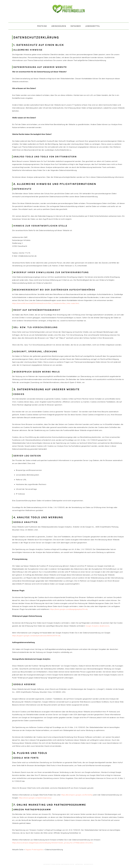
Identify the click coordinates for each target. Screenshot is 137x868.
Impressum (79, 864)
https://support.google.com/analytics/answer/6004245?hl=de (36, 636)
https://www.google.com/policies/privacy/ (35, 798)
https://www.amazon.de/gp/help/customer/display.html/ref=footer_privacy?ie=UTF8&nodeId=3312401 (52, 843)
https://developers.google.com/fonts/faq (77, 795)
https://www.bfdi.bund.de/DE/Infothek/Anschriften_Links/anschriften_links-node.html (46, 303)
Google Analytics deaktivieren (97, 626)
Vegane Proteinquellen (69, 11)
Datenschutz (89, 864)
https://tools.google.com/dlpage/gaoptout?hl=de (69, 609)
